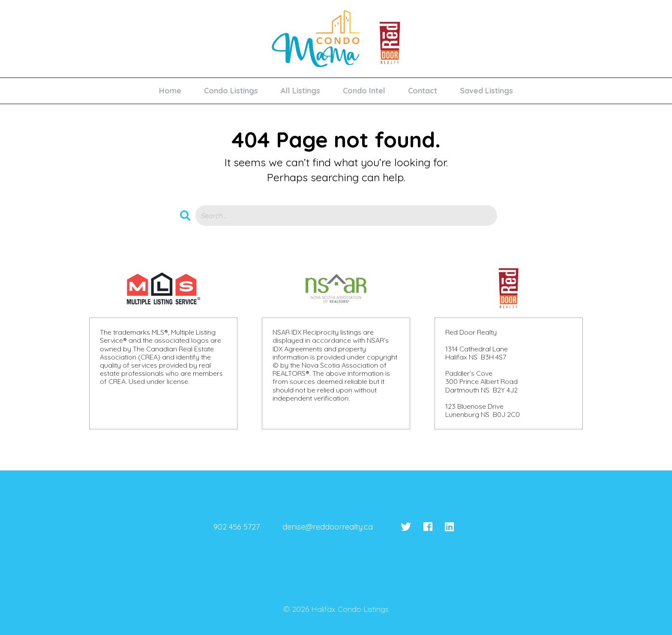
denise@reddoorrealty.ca (328, 527)
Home (170, 91)
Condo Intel (364, 91)
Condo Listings (231, 91)
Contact (423, 91)
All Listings (300, 91)
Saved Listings (486, 91)
